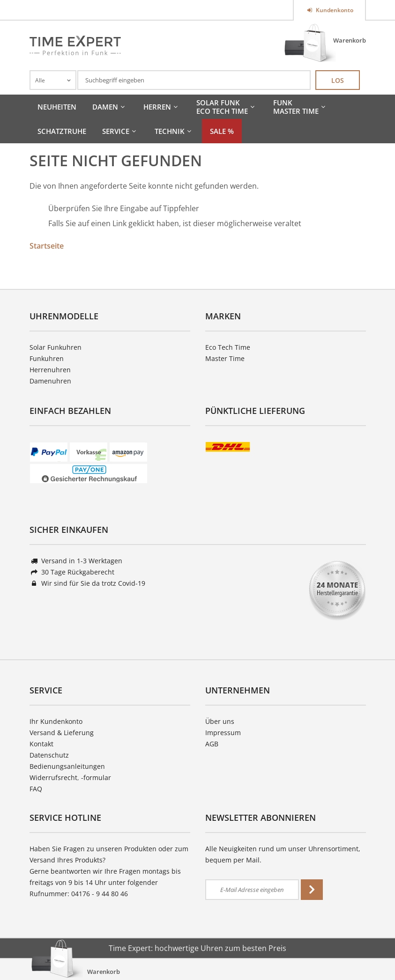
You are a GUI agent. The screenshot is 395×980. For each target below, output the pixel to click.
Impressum (223, 733)
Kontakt (41, 744)
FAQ (36, 789)
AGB (212, 744)
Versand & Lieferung (62, 733)
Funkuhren (47, 358)
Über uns (220, 721)
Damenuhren (50, 381)
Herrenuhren (50, 370)
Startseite (47, 246)
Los (338, 80)
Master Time (225, 358)
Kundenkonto (334, 10)
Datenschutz (49, 755)
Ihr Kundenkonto (56, 721)
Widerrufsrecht (53, 777)
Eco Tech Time (228, 347)
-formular (96, 777)
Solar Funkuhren (56, 347)
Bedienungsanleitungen (67, 766)
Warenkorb (350, 40)
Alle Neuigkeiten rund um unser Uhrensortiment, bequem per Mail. (283, 854)
